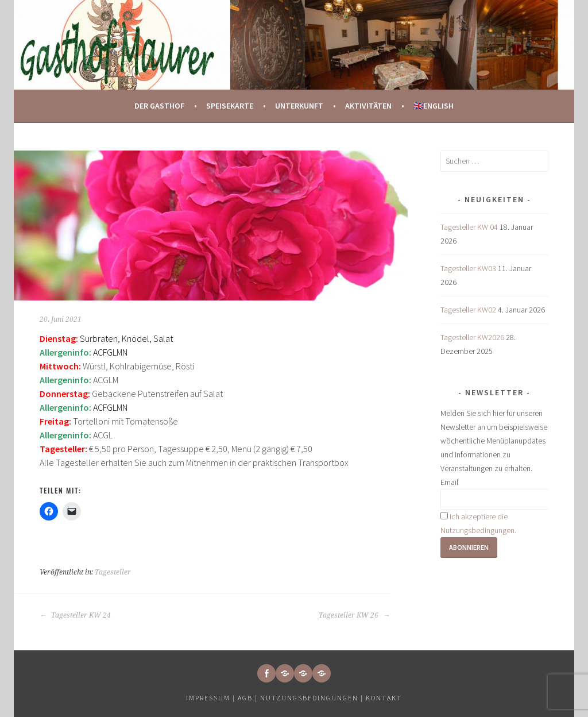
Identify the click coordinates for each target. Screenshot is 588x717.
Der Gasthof (159, 106)
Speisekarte (230, 106)
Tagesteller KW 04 (469, 227)
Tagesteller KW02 (468, 310)
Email (449, 482)
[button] (285, 673)
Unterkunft (299, 106)
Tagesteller (113, 572)
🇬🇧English (434, 106)
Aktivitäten (368, 106)
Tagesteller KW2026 (472, 337)
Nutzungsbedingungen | (313, 698)
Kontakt (384, 698)
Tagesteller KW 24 (75, 615)
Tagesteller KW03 (468, 268)
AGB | (248, 698)
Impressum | (212, 698)
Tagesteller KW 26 (354, 615)
